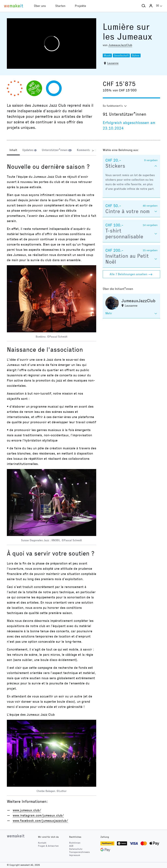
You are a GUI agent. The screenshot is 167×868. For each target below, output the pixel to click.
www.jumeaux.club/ (27, 810)
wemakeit (16, 836)
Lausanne (113, 63)
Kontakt (42, 843)
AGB (71, 846)
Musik (107, 55)
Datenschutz (76, 849)
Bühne (136, 55)
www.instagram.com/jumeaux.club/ (38, 815)
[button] (144, 6)
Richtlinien (75, 843)
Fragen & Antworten (48, 846)
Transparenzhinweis (79, 852)
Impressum (75, 855)
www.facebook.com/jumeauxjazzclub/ (40, 821)
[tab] (13, 150)
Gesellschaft (121, 55)
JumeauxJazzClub (120, 45)
